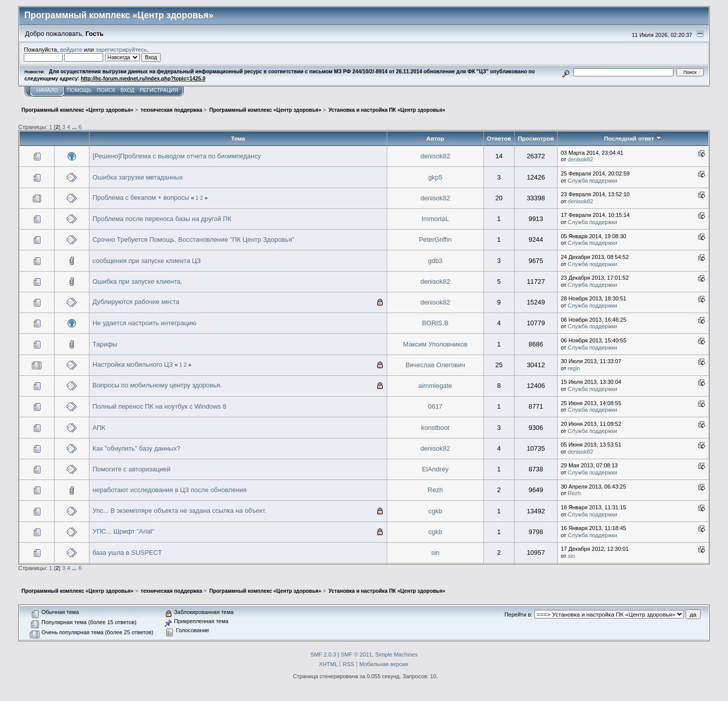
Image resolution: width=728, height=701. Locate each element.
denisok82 (436, 156)
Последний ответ (633, 138)
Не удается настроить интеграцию (144, 323)
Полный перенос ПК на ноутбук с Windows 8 (160, 406)
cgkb (435, 511)
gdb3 (436, 261)
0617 (436, 406)
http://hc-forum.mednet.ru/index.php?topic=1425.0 (143, 79)
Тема (238, 138)
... (75, 127)
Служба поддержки (593, 181)
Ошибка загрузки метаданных (138, 177)
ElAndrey (435, 469)
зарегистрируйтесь (121, 49)
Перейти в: (518, 615)
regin (574, 368)
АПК (99, 428)
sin (436, 553)
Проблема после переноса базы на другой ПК (162, 219)
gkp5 (435, 177)
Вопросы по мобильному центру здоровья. (157, 385)
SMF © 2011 (356, 654)
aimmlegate (436, 386)
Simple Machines (396, 654)
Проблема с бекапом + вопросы (141, 198)
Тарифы (105, 344)
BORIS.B (435, 323)
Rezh (435, 490)
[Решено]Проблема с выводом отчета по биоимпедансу (177, 156)
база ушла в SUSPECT (127, 553)
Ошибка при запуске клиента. (137, 281)
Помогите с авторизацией (131, 469)
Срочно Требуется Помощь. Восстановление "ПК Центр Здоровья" (193, 239)
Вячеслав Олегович (435, 365)
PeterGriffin (435, 239)
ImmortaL (436, 219)
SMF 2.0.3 (323, 654)
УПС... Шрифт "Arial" (123, 531)
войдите (71, 49)
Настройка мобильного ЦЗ (133, 364)
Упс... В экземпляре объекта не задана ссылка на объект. (179, 511)
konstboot (435, 428)
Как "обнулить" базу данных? (136, 448)
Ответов (499, 138)
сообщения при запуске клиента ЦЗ (147, 261)
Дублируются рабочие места (136, 302)
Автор (435, 138)
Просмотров (536, 138)
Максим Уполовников (435, 344)
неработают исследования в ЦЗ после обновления (170, 490)
